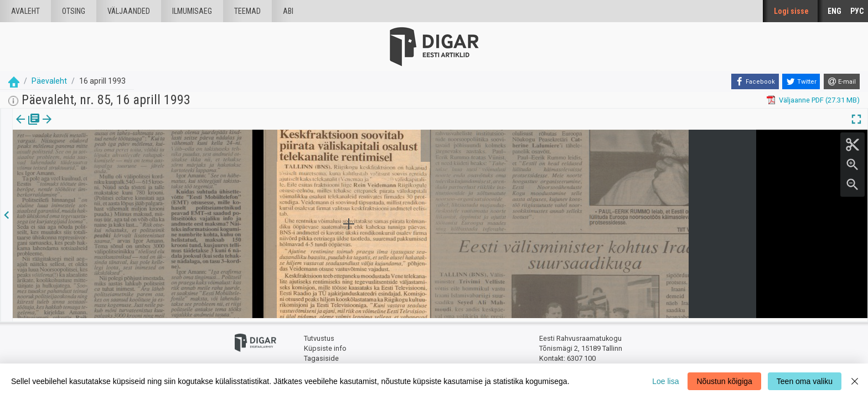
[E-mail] (842, 81)
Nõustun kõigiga (724, 381)
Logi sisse (791, 11)
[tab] (28, 127)
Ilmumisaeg (192, 11)
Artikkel (77, 127)
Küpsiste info (325, 345)
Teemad (247, 11)
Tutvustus (319, 336)
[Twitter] (801, 81)
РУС (857, 11)
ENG (835, 11)
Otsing (74, 11)
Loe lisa (665, 381)
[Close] (855, 381)
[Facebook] (755, 81)
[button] (95, 127)
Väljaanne (28, 127)
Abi (288, 11)
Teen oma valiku (805, 381)
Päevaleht (49, 81)
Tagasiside (321, 355)
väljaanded (129, 11)
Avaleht (25, 11)
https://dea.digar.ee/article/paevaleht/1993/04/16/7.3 (99, 184)
